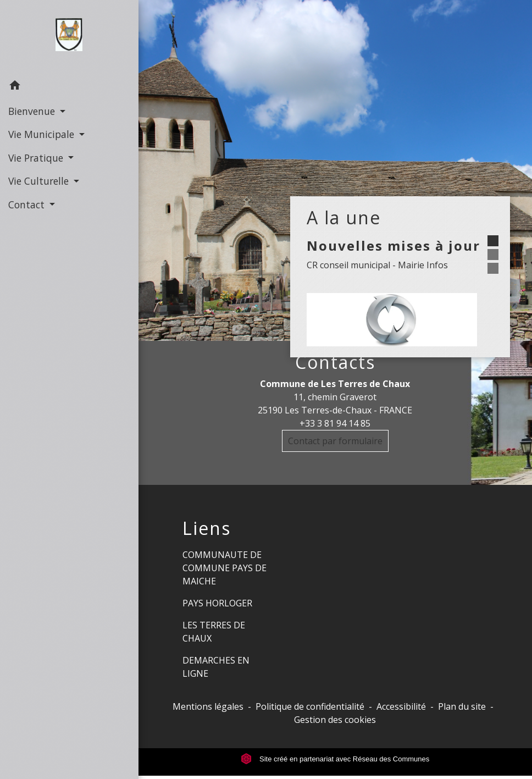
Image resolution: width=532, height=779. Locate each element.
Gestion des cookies (335, 720)
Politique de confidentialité (310, 706)
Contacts (335, 362)
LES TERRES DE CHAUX (214, 632)
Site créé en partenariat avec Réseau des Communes (335, 759)
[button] (69, 87)
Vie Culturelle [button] (40, 181)
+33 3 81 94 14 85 (335, 423)
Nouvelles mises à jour (394, 245)
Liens (207, 528)
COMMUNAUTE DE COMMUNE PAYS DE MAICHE (225, 568)
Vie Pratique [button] (37, 158)
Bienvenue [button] (33, 111)
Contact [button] (28, 205)
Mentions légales (208, 706)
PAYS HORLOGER (217, 603)
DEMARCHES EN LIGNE (216, 667)
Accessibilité (401, 706)
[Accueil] (69, 37)
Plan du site (462, 706)
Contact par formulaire (335, 441)
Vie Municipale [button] (43, 134)
